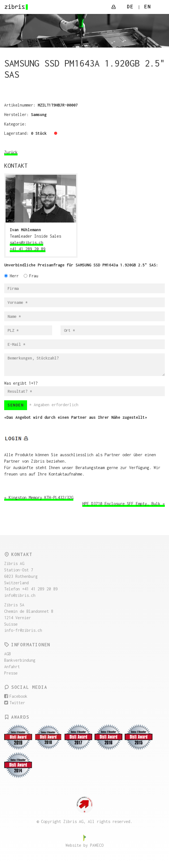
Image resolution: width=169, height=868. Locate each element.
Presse (11, 673)
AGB (8, 654)
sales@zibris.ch (26, 243)
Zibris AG (16, 7)
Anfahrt (12, 667)
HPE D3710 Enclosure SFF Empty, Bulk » (124, 504)
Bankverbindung (20, 660)
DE (130, 7)
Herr (11, 276)
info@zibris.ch (20, 595)
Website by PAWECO (84, 845)
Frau (31, 276)
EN (148, 7)
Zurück (11, 152)
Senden (16, 405)
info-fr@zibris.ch (23, 630)
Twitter (15, 703)
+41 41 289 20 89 (28, 249)
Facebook (16, 696)
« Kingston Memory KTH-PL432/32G (39, 497)
